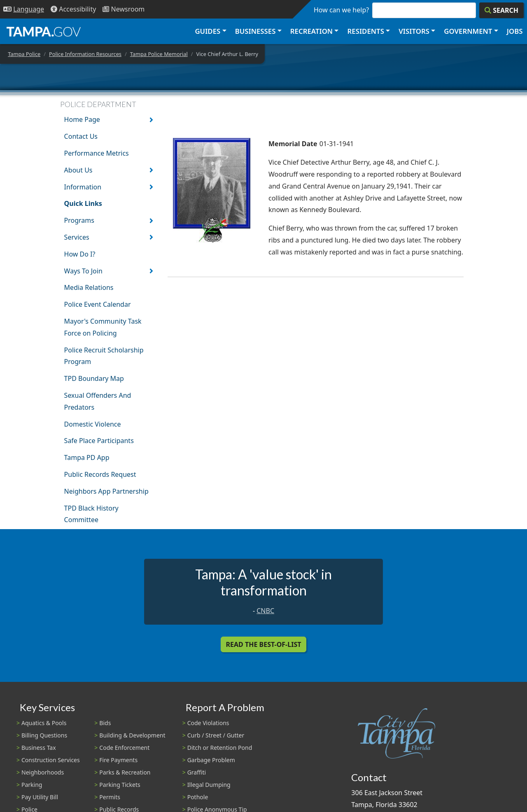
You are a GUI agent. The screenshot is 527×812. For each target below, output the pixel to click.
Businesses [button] (255, 31)
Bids (105, 723)
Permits (110, 797)
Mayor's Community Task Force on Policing (103, 327)
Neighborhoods (43, 772)
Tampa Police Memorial (159, 54)
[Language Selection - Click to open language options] (24, 9)
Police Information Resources (85, 54)
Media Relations (89, 287)
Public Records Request (100, 474)
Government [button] (468, 31)
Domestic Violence (93, 424)
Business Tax (39, 748)
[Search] (501, 10)
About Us (78, 170)
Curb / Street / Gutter (216, 735)
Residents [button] (366, 31)
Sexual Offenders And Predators (98, 401)
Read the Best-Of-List (264, 644)
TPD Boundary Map (94, 378)
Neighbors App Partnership (106, 491)
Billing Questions (44, 735)
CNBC (265, 611)
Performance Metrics (97, 153)
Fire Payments (118, 760)
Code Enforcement (124, 748)
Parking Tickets (120, 785)
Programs (79, 220)
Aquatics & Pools (44, 723)
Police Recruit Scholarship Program (104, 356)
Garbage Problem (211, 760)
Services (77, 237)
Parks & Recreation (125, 772)
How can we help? (341, 10)
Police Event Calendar (98, 304)
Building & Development (132, 735)
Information (83, 187)
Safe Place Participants (99, 441)
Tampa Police (24, 54)
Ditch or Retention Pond (220, 748)
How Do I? (80, 254)
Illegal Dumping (209, 785)
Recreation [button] (311, 31)
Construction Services (51, 760)
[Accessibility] (73, 9)
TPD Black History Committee (91, 514)
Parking (32, 785)
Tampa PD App (87, 457)
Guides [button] (208, 31)
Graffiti (197, 772)
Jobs (515, 31)
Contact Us (81, 136)
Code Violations (208, 723)
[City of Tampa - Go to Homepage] (44, 31)
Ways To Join (83, 271)
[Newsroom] (124, 9)
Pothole (198, 797)
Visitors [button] (414, 31)
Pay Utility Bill (40, 797)
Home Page (82, 119)
